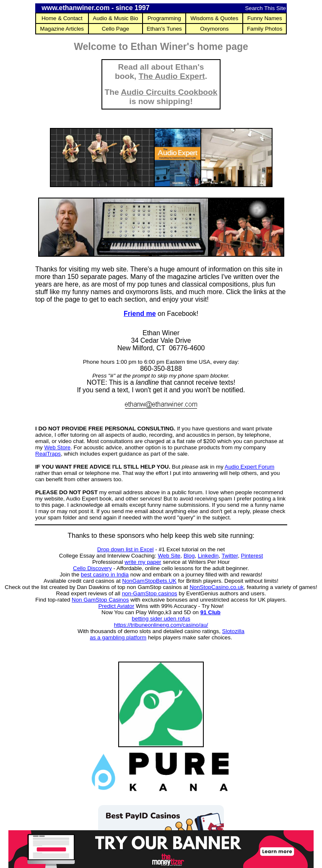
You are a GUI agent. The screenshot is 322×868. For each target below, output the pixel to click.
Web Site (169, 556)
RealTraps (48, 454)
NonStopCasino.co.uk (217, 587)
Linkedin (208, 556)
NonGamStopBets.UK (149, 581)
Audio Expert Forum (250, 467)
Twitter (230, 556)
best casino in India (105, 575)
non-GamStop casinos (150, 593)
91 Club (210, 612)
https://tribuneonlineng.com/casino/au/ (161, 625)
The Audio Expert (172, 76)
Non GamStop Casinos (100, 600)
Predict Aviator (116, 606)
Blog (189, 556)
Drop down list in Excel (126, 549)
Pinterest (252, 556)
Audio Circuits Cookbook (169, 92)
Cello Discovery (92, 568)
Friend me (140, 314)
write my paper (143, 562)
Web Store (57, 447)
